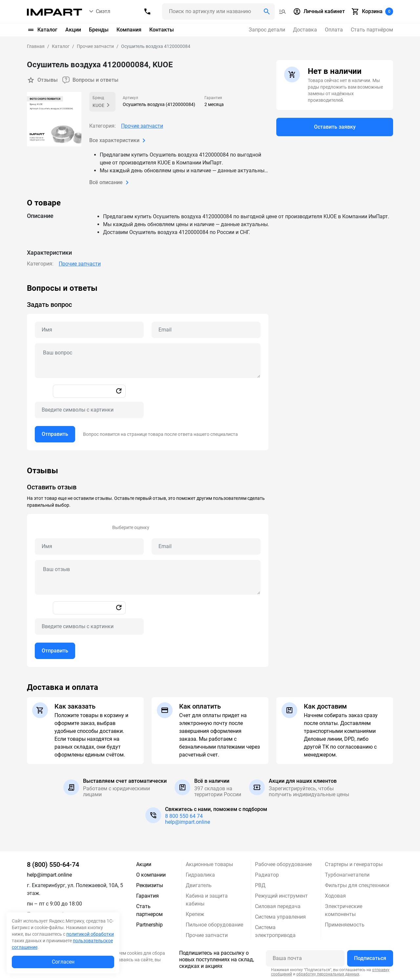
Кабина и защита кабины (207, 900)
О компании (151, 875)
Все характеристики (119, 140)
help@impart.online (188, 822)
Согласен (63, 962)
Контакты (162, 30)
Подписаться (370, 958)
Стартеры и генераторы (354, 864)
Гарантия (147, 896)
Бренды (99, 30)
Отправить (55, 434)
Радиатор (267, 875)
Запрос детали (267, 30)
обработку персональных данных (328, 974)
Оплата (334, 30)
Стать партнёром (372, 30)
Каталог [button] (42, 30)
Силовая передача (278, 906)
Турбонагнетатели (347, 875)
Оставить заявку (335, 127)
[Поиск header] (218, 11)
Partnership (149, 925)
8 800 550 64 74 (184, 816)
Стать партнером (149, 910)
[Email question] (206, 330)
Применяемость (345, 925)
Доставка (305, 30)
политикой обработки (90, 934)
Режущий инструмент (281, 896)
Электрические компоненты (344, 910)
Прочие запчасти (142, 126)
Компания (129, 30)
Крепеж (195, 914)
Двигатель (199, 885)
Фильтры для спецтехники (357, 885)
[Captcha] (89, 410)
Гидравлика (200, 875)
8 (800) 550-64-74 (53, 864)
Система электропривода (275, 931)
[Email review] (206, 546)
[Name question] (89, 330)
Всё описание (110, 182)
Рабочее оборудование (283, 864)
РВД (260, 885)
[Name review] (89, 546)
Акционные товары (209, 864)
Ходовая (335, 896)
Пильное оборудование (214, 925)
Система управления (280, 917)
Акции (73, 30)
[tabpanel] (210, 367)
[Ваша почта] (305, 958)
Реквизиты (150, 885)
